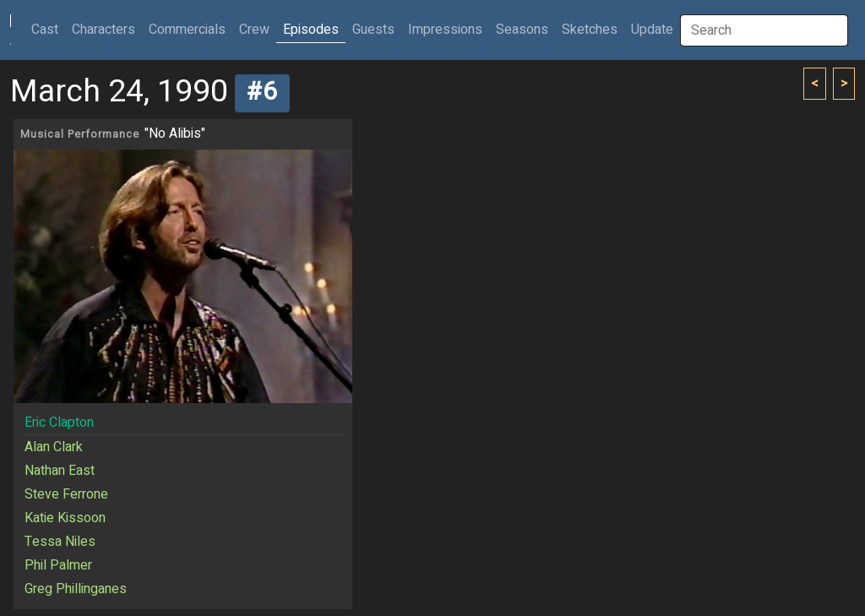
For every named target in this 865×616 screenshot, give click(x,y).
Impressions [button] (445, 30)
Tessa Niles (60, 542)
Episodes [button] (311, 30)
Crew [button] (254, 30)
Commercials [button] (187, 30)
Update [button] (652, 30)
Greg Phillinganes (76, 589)
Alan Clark (54, 447)
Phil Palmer (58, 565)
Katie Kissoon (65, 518)
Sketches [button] (590, 30)
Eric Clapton (59, 422)
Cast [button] (48, 29)
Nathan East (60, 471)
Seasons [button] (522, 30)
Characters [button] (103, 30)
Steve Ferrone (66, 494)
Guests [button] (373, 30)
